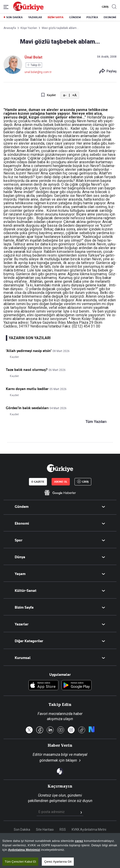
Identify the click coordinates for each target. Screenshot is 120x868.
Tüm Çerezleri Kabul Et (20, 862)
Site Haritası (45, 830)
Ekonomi (22, 523)
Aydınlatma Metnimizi (24, 850)
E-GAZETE (38, 482)
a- (65, 95)
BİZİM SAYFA (56, 17)
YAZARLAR (35, 17)
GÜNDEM (75, 17)
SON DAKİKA (14, 17)
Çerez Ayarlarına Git (58, 862)
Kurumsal (23, 658)
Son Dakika (22, 830)
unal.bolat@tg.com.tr (38, 72)
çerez (79, 841)
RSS (63, 830)
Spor (19, 540)
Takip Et (34, 65)
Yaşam (20, 574)
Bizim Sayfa (24, 607)
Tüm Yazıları (96, 422)
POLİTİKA (92, 17)
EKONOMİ (110, 17)
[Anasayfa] (60, 468)
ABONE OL (61, 482)
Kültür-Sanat (26, 591)
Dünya (20, 557)
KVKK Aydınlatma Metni (89, 830)
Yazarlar (22, 624)
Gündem (22, 507)
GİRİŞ (105, 7)
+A (74, 95)
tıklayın (71, 760)
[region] (60, 851)
